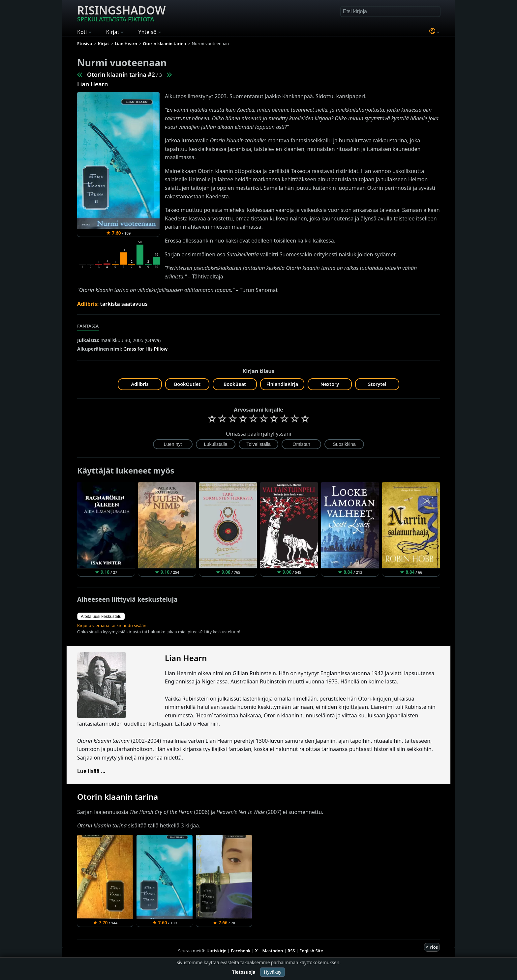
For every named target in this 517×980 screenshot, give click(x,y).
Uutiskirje (216, 951)
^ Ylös (432, 947)
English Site (311, 951)
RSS (291, 951)
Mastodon (273, 951)
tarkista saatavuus (124, 304)
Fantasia (88, 326)
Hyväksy (273, 972)
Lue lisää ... (91, 771)
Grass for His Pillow (145, 349)
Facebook (241, 951)
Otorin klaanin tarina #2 (121, 74)
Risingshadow (121, 13)
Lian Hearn (92, 84)
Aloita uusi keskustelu (101, 616)
